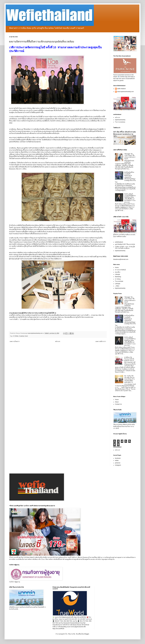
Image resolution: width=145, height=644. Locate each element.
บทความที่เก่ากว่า (101, 341)
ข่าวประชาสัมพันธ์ (120, 270)
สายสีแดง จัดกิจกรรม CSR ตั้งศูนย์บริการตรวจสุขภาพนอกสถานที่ (130, 360)
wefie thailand (121, 89)
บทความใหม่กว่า (15, 341)
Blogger (87, 634)
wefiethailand (119, 242)
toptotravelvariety (120, 120)
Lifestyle (117, 274)
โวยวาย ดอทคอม (120, 122)
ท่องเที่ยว (118, 272)
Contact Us (118, 404)
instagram (118, 465)
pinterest (118, 463)
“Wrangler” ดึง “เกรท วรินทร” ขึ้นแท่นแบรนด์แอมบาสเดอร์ (130, 156)
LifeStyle (118, 284)
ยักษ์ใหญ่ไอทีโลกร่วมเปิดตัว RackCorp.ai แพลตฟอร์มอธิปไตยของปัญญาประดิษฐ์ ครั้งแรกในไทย (125, 177)
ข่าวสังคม (16, 336)
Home (117, 268)
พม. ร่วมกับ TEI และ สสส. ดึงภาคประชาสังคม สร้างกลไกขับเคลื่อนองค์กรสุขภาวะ (130, 379)
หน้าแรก (58, 341)
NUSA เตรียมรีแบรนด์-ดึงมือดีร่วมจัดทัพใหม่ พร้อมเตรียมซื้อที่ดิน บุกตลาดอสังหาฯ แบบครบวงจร (130, 198)
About (117, 402)
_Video (117, 286)
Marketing (118, 277)
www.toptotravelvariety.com (125, 92)
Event (26, 336)
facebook (118, 458)
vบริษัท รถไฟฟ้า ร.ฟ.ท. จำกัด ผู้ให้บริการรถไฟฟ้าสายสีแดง (125, 247)
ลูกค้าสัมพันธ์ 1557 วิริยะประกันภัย (125, 244)
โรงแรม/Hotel (119, 281)
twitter (117, 461)
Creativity (22, 336)
